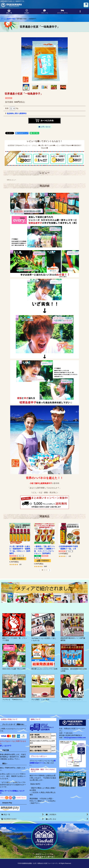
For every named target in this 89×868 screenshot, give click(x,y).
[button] (80, 11)
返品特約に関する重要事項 (16, 113)
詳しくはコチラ (6, 746)
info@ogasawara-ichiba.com (75, 738)
